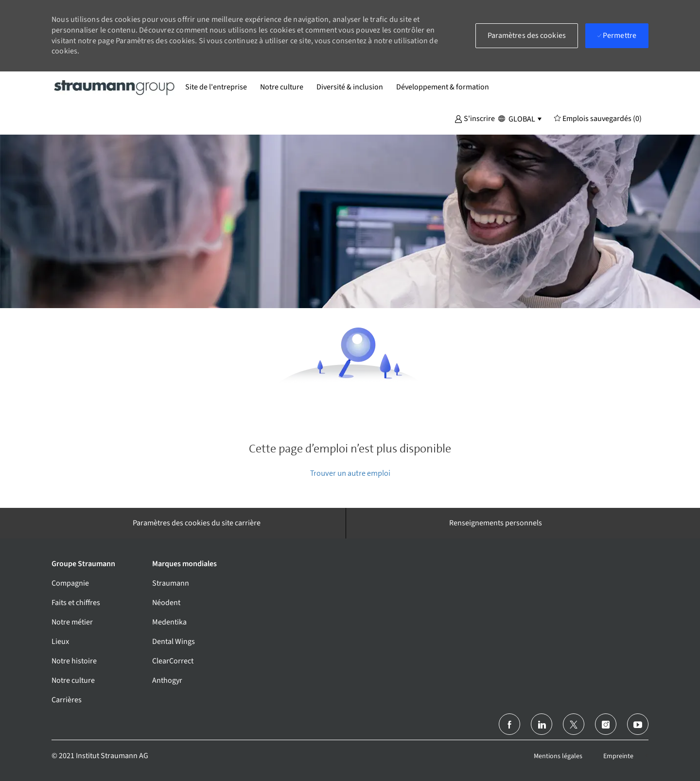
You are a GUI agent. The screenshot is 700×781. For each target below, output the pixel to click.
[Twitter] (574, 724)
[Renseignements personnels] (496, 523)
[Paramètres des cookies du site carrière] (197, 523)
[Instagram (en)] (606, 724)
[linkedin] (542, 724)
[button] (475, 118)
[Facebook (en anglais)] (509, 724)
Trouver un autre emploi (350, 473)
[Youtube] (638, 724)
